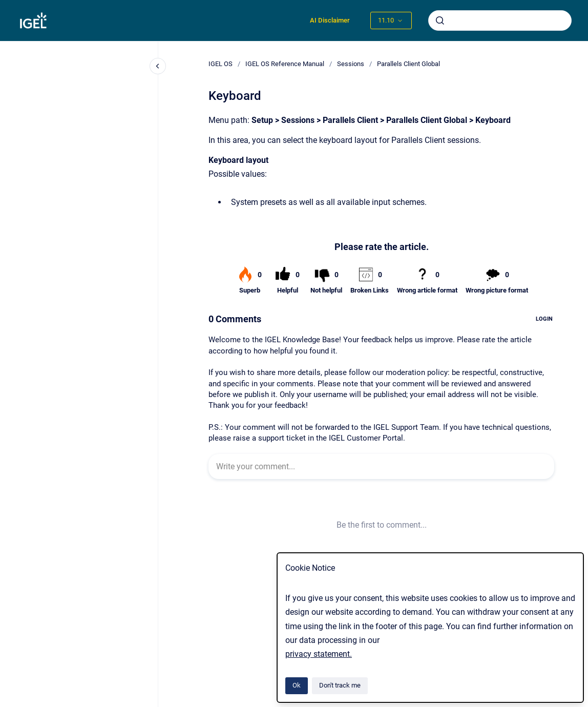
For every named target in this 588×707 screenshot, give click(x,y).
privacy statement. (319, 654)
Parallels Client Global (408, 64)
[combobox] (500, 20)
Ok (297, 685)
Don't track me (340, 685)
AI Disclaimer (330, 20)
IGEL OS (220, 64)
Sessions (351, 64)
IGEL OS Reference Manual (285, 64)
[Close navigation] (158, 66)
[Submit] (440, 20)
